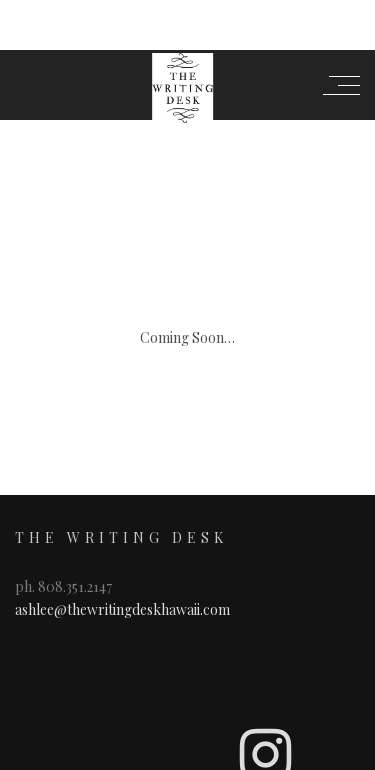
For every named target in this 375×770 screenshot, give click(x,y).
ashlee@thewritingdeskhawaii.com (122, 501)
